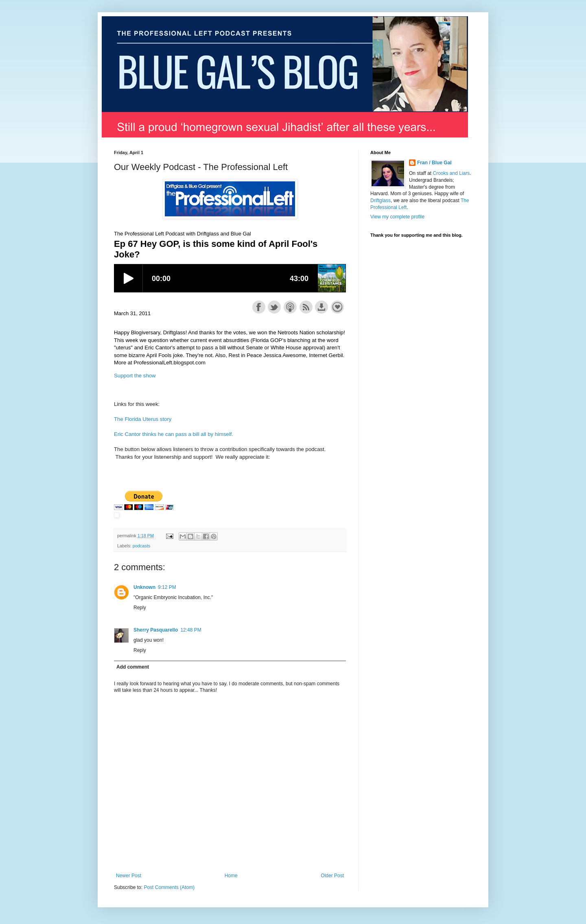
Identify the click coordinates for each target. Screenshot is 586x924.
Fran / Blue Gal (434, 163)
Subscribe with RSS (306, 307)
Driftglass (380, 200)
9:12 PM (167, 587)
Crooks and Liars (451, 173)
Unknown (144, 587)
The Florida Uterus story (143, 419)
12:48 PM (191, 630)
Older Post (332, 876)
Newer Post (129, 876)
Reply (140, 608)
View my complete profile (397, 217)
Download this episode (321, 307)
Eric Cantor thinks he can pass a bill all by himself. (174, 434)
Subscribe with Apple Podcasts (290, 307)
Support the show (337, 307)
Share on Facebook (259, 307)
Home (231, 876)
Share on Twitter (274, 307)
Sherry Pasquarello (156, 630)
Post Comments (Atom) (169, 887)
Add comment (133, 667)
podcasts (141, 546)
